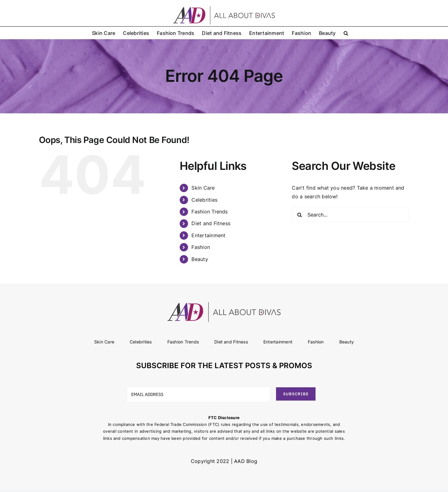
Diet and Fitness (211, 223)
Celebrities (204, 200)
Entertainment (208, 235)
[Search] (299, 215)
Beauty (200, 259)
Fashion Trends (209, 212)
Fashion (201, 247)
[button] (346, 33)
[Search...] (350, 215)
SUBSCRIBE (296, 394)
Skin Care (203, 188)
